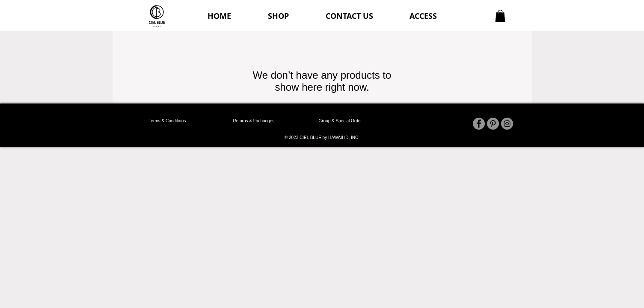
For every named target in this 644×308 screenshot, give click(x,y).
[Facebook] (479, 124)
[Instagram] (507, 124)
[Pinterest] (493, 124)
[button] (500, 16)
